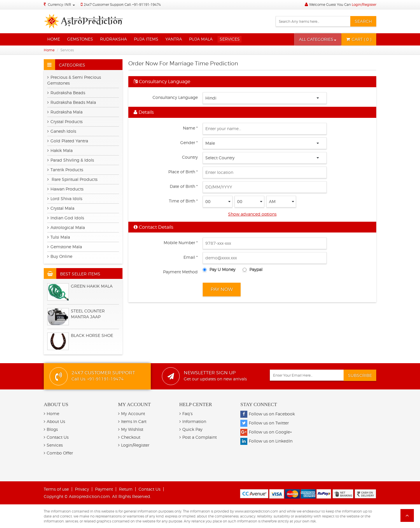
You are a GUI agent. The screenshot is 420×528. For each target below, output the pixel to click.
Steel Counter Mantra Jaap (88, 314)
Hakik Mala (60, 150)
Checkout (129, 437)
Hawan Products (65, 189)
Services (230, 39)
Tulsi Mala (59, 237)
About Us (54, 421)
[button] (318, 39)
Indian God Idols (66, 218)
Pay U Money (222, 269)
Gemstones (80, 39)
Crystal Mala (61, 208)
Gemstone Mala (65, 247)
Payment (104, 489)
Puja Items (146, 39)
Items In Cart (132, 421)
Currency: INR (61, 5)
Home (54, 39)
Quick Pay (191, 429)
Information (193, 421)
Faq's (186, 414)
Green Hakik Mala (92, 286)
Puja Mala (201, 39)
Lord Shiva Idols (65, 199)
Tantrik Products (65, 170)
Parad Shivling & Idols (71, 160)
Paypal (256, 269)
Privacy (82, 489)
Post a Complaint (198, 437)
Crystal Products (65, 121)
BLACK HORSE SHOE (92, 335)
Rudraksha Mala (65, 112)
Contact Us (56, 437)
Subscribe (360, 375)
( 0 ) (359, 39)
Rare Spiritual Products (72, 179)
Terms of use (56, 489)
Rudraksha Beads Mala (72, 102)
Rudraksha (113, 39)
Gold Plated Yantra (68, 141)
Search (363, 21)
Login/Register (364, 5)
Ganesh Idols (62, 131)
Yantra (174, 39)
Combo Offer (58, 453)
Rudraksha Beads (66, 93)
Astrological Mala (66, 227)
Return (126, 489)
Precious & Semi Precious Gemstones (74, 80)
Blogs (51, 429)
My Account (132, 414)
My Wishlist (131, 429)
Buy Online (60, 256)
